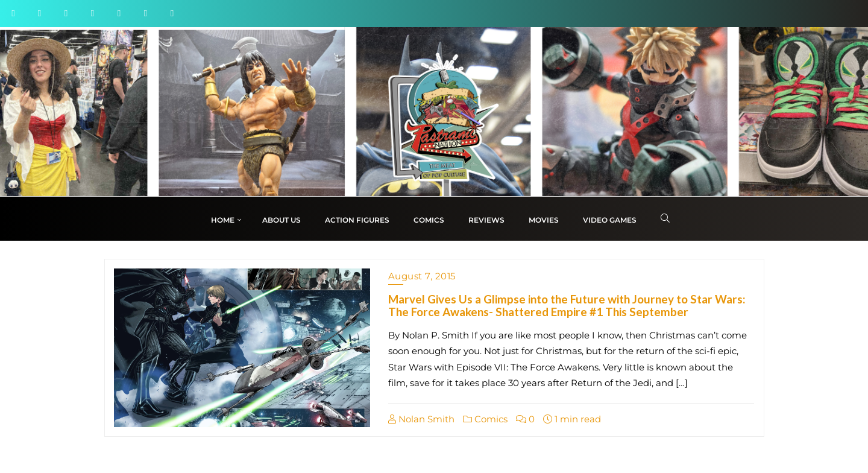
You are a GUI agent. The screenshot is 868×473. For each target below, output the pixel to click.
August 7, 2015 (422, 276)
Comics (485, 419)
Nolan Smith (421, 419)
